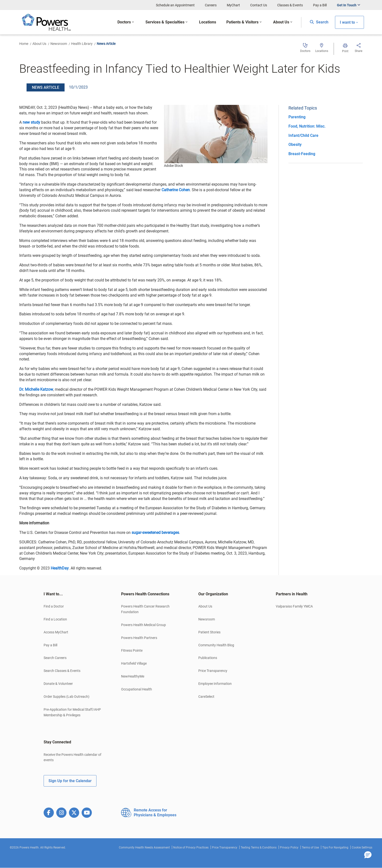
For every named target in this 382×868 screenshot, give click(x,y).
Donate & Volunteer (58, 684)
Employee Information (215, 684)
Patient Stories (209, 632)
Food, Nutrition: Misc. (307, 126)
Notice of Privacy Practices (191, 848)
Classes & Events (290, 5)
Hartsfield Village (134, 663)
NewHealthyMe (133, 676)
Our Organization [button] (213, 594)
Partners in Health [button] (292, 594)
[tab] (75, 594)
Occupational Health (137, 689)
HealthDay (60, 568)
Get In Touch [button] (347, 5)
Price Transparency (213, 671)
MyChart (233, 5)
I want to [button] (347, 22)
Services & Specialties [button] (165, 22)
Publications (208, 658)
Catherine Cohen (176, 190)
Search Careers (55, 658)
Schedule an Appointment (175, 5)
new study (31, 122)
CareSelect (206, 697)
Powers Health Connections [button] (145, 594)
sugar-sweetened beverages (155, 533)
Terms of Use (310, 848)
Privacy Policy (289, 848)
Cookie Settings (362, 848)
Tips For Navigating (335, 848)
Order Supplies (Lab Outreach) (67, 697)
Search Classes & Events (62, 671)
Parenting (297, 117)
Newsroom (59, 44)
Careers (211, 5)
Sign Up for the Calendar (70, 781)
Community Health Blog (216, 645)
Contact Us (259, 5)
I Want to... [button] (53, 594)
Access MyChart (56, 632)
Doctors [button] (124, 22)
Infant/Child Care (303, 135)
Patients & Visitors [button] (242, 22)
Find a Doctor (54, 606)
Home (24, 44)
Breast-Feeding (302, 154)
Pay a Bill (320, 5)
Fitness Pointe (132, 650)
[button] (368, 855)
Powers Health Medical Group (143, 625)
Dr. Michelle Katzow (36, 389)
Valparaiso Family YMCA (294, 606)
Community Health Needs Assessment (144, 848)
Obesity (295, 145)
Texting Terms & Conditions (259, 848)
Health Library (82, 44)
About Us (39, 44)
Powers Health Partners (139, 638)
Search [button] (319, 22)
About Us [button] (281, 22)
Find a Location (55, 619)
